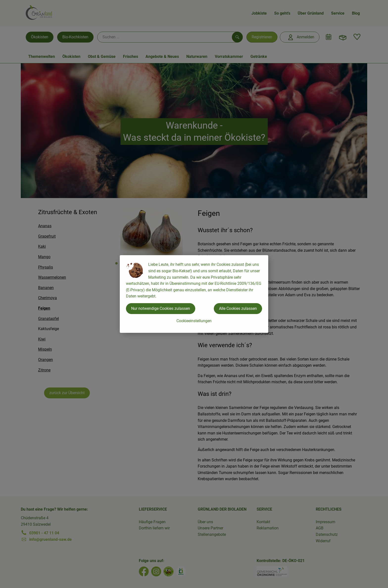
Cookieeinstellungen (194, 321)
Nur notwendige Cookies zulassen (161, 308)
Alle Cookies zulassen (238, 308)
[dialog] (194, 294)
